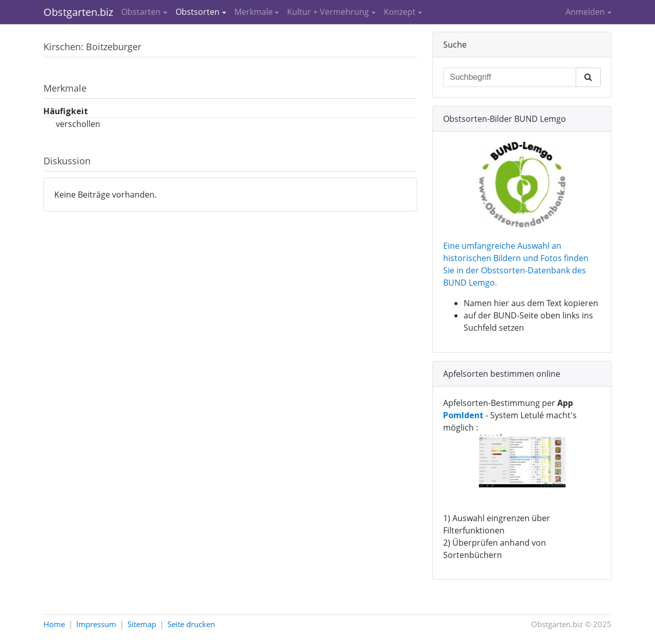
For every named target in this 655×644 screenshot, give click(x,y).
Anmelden (585, 12)
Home (54, 624)
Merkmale (254, 12)
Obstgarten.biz (78, 12)
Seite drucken (191, 624)
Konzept (400, 12)
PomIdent (463, 415)
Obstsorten (198, 12)
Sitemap (142, 624)
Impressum (96, 624)
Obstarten (141, 12)
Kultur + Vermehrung (328, 12)
